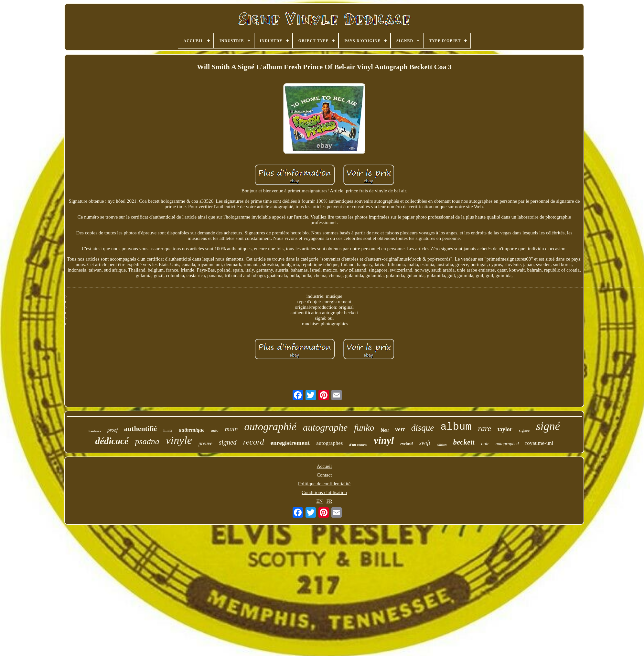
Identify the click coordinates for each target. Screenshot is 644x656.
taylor (505, 429)
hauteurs (95, 431)
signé (548, 426)
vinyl (384, 441)
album (456, 427)
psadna (147, 441)
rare (484, 428)
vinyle (179, 440)
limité (168, 430)
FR (329, 501)
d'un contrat (358, 445)
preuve (205, 443)
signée (524, 430)
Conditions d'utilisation (324, 492)
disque (423, 428)
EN (319, 501)
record (254, 442)
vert (400, 429)
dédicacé (112, 441)
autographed (507, 444)
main (231, 429)
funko (364, 428)
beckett (464, 442)
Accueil (324, 466)
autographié (270, 427)
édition (442, 445)
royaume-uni (539, 443)
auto (215, 430)
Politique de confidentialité (324, 484)
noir (485, 444)
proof (113, 430)
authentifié (140, 429)
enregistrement (290, 443)
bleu (385, 430)
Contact (324, 475)
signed (228, 442)
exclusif (407, 444)
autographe (325, 427)
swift (425, 443)
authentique (192, 430)
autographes (329, 443)
